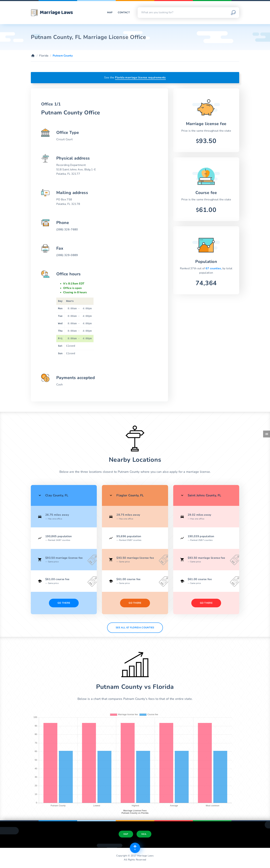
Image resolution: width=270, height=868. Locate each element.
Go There (64, 603)
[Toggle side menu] (267, 434)
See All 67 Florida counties (135, 628)
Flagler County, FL (130, 495)
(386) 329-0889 (67, 255)
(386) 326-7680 (67, 229)
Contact (124, 12)
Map (110, 12)
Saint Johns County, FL (204, 495)
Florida (44, 56)
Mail (144, 834)
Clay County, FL (57, 495)
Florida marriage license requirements (140, 78)
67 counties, (214, 268)
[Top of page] (135, 848)
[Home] (33, 56)
